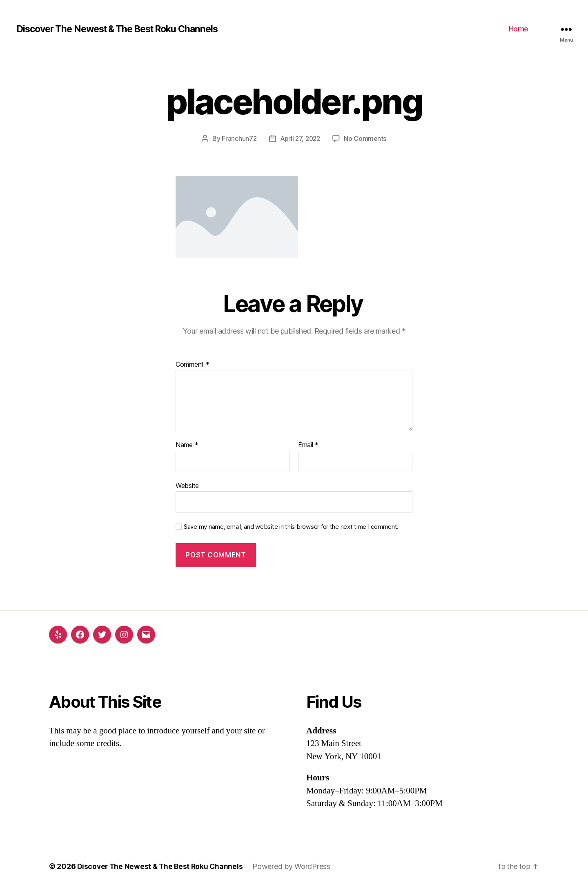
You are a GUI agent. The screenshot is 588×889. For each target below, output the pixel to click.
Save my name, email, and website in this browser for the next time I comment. (291, 527)
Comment (193, 364)
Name (187, 445)
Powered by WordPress (295, 866)
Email (308, 445)
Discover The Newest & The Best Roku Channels (124, 29)
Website (187, 485)
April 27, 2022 (300, 138)
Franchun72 (238, 138)
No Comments (366, 138)
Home (519, 29)
